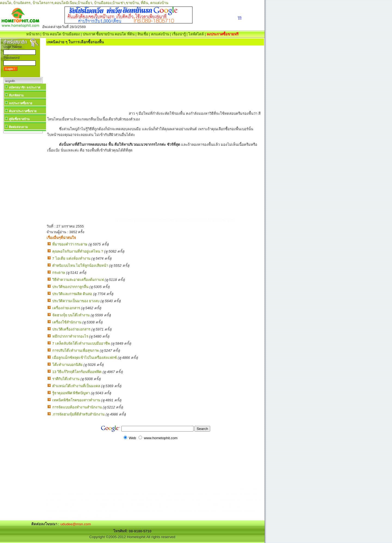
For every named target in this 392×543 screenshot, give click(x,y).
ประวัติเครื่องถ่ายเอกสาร (71, 329)
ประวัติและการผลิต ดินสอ (72, 294)
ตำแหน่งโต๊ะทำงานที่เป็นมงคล (76, 386)
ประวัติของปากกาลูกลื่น (70, 287)
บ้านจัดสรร (22, 3)
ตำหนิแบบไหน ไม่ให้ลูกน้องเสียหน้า (80, 266)
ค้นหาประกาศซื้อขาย (23, 111)
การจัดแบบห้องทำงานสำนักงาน (77, 407)
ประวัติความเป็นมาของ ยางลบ (76, 301)
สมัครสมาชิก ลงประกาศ (25, 87)
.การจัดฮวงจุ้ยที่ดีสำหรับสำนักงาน (79, 414)
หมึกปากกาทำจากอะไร (70, 336)
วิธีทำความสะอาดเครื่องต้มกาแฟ (78, 280)
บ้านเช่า (119, 3)
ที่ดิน (144, 3)
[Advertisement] (23, 216)
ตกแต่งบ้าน (159, 3)
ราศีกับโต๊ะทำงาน (66, 379)
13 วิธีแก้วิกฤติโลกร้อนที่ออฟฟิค (77, 372)
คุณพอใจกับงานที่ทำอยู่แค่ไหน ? (78, 251)
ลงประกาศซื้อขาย (21, 103)
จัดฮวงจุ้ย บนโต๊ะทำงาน (71, 315)
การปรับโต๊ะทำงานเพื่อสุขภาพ (76, 351)
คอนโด (6, 3)
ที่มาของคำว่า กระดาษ (70, 244)
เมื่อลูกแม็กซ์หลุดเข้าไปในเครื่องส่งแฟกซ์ (85, 358)
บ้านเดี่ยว (85, 3)
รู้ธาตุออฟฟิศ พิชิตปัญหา (71, 393)
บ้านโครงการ (43, 3)
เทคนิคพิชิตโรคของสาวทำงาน (76, 400)
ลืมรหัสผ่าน (16, 95)
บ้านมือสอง (103, 3)
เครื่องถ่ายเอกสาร (66, 308)
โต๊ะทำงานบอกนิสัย (67, 365)
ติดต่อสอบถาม (18, 127)
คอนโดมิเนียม (66, 3)
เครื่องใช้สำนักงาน (67, 322)
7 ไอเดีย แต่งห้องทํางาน (71, 258)
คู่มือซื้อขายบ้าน (19, 119)
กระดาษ (59, 273)
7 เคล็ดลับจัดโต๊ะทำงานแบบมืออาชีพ (81, 343)
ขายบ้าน (132, 3)
